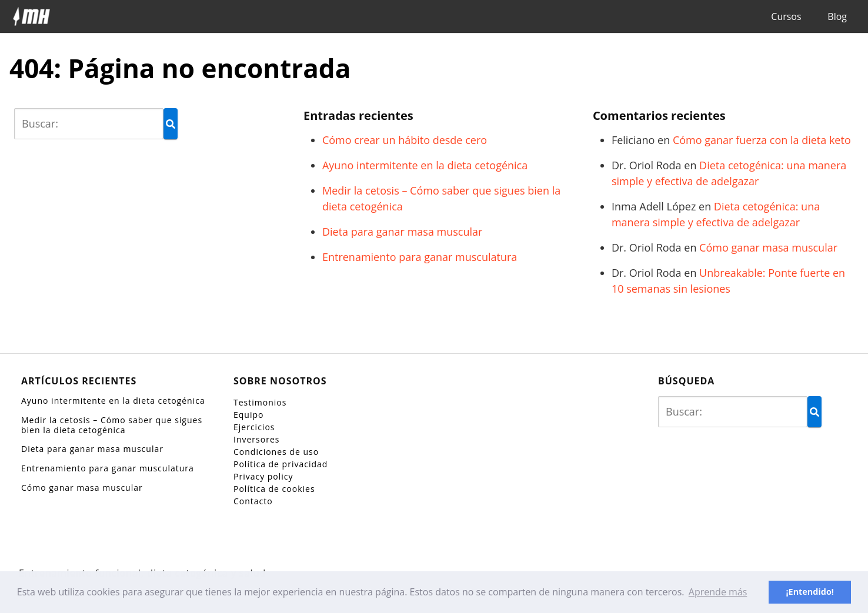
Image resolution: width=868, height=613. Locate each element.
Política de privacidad (281, 464)
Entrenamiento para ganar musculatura (420, 257)
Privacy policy (263, 476)
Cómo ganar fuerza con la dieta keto (762, 140)
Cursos (786, 16)
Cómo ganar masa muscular (768, 247)
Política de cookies (274, 489)
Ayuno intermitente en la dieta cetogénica (425, 165)
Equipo (248, 415)
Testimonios (260, 402)
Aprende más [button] (718, 592)
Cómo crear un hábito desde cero (405, 140)
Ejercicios (254, 427)
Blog (837, 16)
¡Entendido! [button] (809, 592)
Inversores (256, 439)
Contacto (253, 501)
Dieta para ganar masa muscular (402, 232)
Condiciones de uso (276, 452)
